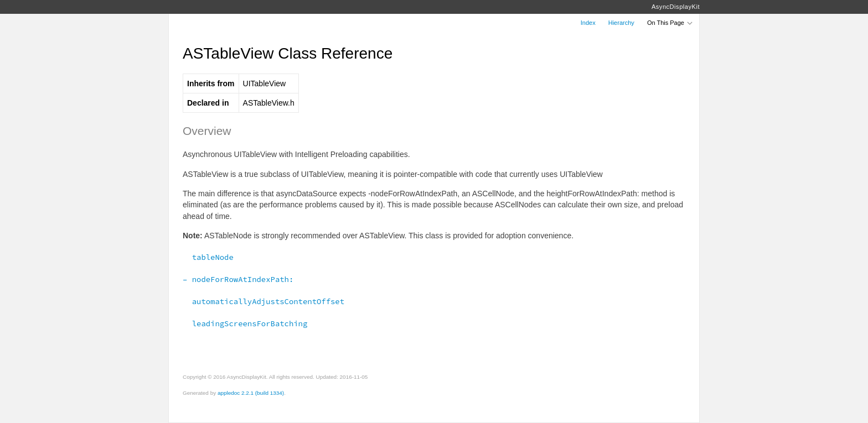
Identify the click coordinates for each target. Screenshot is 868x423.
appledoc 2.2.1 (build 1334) (251, 393)
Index (588, 23)
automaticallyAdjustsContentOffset (263, 301)
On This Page (670, 23)
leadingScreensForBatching (245, 323)
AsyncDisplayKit (676, 7)
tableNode (208, 257)
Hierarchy (621, 23)
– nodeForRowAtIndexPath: (238, 279)
